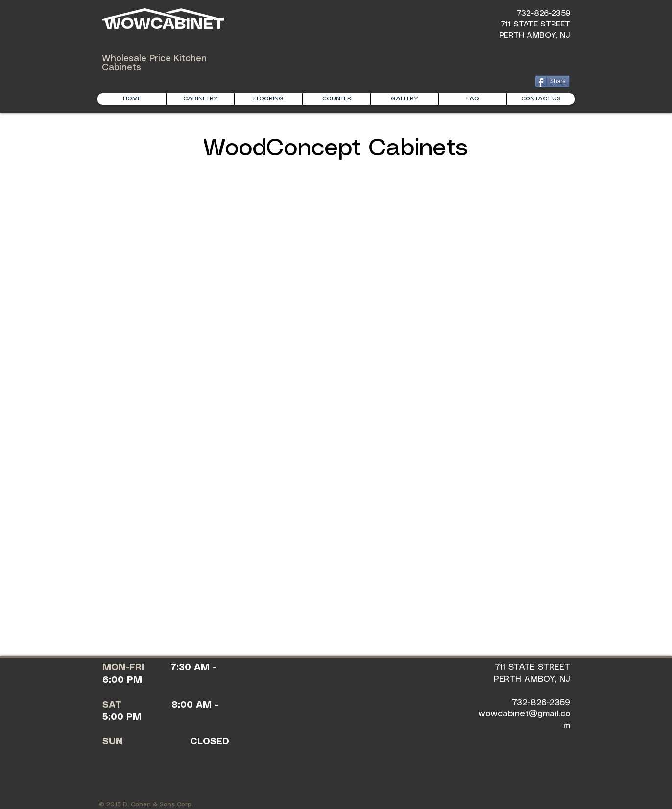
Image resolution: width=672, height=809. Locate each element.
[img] (181, 298)
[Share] (552, 81)
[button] (200, 99)
